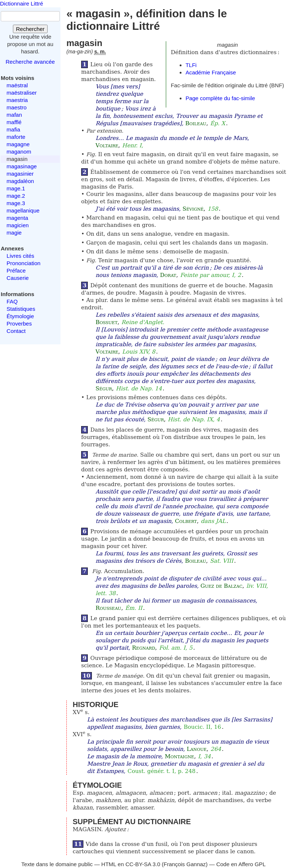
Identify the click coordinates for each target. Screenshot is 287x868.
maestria (17, 100)
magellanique (23, 210)
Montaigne (179, 756)
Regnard (144, 648)
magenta (17, 218)
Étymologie (20, 316)
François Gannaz (185, 864)
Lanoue (197, 749)
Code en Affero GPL (241, 864)
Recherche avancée (30, 62)
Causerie (18, 278)
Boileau (196, 123)
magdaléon (20, 181)
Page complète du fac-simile (220, 98)
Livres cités (20, 256)
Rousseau (108, 608)
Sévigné (193, 209)
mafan (14, 115)
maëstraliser (22, 93)
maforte (16, 137)
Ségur (104, 389)
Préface (16, 270)
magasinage (22, 166)
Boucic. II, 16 (202, 727)
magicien (18, 225)
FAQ (12, 301)
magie (14, 233)
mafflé (14, 122)
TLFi (191, 65)
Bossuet (107, 322)
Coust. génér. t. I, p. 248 (162, 771)
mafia (13, 129)
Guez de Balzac (221, 586)
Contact (16, 331)
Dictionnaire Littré (22, 3)
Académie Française (211, 72)
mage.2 (16, 196)
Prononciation (24, 263)
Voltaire (107, 145)
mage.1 (16, 188)
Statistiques (21, 309)
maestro (17, 107)
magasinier (20, 174)
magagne (18, 144)
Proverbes (19, 324)
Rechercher (30, 29)
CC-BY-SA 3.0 (143, 864)
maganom (19, 152)
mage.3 (16, 203)
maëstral (17, 85)
